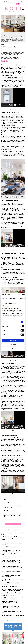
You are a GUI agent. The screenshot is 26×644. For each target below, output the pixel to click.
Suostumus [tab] (4, 298)
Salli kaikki (13, 341)
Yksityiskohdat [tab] (13, 298)
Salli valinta (13, 345)
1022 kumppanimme (7, 307)
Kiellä (13, 349)
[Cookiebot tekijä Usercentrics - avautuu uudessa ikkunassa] (19, 295)
